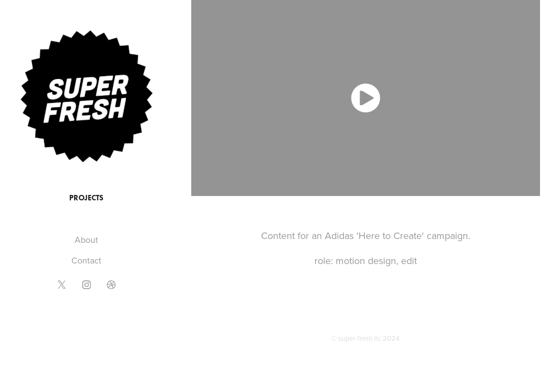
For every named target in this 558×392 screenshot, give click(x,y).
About (86, 240)
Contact (86, 260)
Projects (86, 198)
